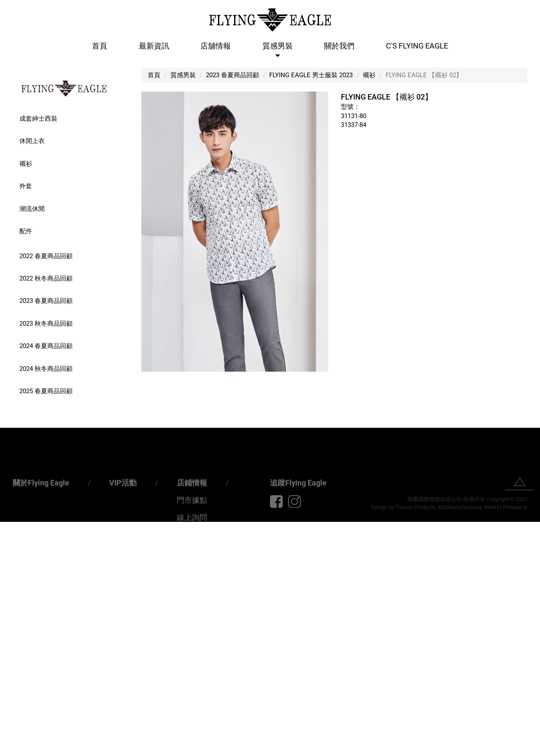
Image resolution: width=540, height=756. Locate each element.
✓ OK (229, 751)
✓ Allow (12, 544)
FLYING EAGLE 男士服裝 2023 (311, 75)
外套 (26, 186)
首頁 (100, 46)
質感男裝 (278, 46)
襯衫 (26, 164)
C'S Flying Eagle (417, 46)
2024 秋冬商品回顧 (46, 369)
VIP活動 (123, 501)
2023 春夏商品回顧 (46, 301)
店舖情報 (216, 46)
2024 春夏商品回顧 (46, 346)
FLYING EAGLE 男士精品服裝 (64, 89)
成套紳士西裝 (38, 119)
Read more (18, 607)
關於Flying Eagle (41, 501)
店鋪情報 (192, 501)
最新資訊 (154, 46)
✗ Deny (11, 553)
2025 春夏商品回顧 (46, 391)
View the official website (72, 607)
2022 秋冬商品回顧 (46, 278)
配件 (26, 231)
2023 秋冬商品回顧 (46, 324)
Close (8, 526)
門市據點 (192, 518)
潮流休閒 (32, 209)
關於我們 (339, 46)
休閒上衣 (32, 141)
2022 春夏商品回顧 (46, 256)
